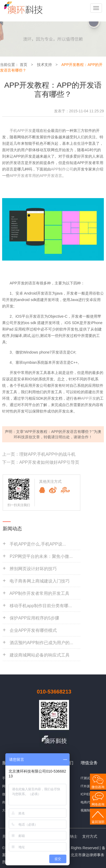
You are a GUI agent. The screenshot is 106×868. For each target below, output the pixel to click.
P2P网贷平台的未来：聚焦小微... (41, 556)
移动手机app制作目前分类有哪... (41, 606)
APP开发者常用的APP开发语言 (36, 176)
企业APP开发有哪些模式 (33, 630)
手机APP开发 (21, 131)
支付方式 (90, 836)
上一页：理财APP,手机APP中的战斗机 (39, 454)
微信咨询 (98, 787)
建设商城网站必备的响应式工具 (40, 655)
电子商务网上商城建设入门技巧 (40, 581)
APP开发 (89, 398)
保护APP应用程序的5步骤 (34, 618)
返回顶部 (98, 822)
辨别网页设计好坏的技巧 (33, 569)
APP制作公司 (62, 169)
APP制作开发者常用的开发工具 (39, 593)
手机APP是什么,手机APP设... (38, 544)
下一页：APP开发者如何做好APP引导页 (41, 462)
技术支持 (44, 65)
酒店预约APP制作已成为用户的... (41, 643)
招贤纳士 (70, 836)
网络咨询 (98, 804)
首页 (24, 65)
